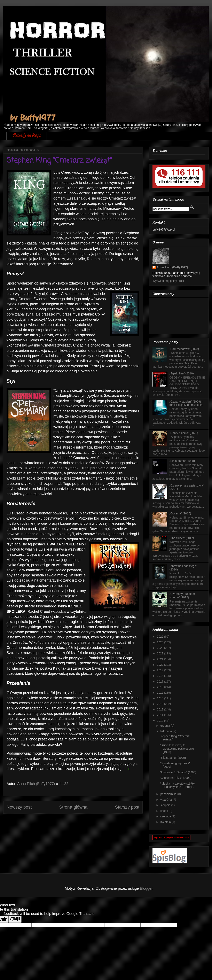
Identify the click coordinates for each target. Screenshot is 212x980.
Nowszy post (19, 807)
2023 (161, 648)
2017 (161, 682)
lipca (164, 811)
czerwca (166, 816)
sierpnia (166, 805)
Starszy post (127, 807)
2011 (161, 715)
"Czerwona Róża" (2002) (175, 778)
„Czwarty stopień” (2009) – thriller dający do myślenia (186, 403)
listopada (166, 731)
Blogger (146, 888)
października (169, 794)
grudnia (166, 726)
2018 (161, 676)
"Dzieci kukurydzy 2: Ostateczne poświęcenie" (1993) (177, 749)
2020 (161, 665)
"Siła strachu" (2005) (173, 758)
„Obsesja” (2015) (180, 513)
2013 (161, 704)
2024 (161, 642)
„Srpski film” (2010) (182, 373)
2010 (161, 721)
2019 (161, 670)
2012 (161, 709)
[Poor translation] (15, 919)
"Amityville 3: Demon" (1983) (178, 772)
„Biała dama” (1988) (182, 461)
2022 (161, 653)
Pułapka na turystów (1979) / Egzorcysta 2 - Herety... (177, 785)
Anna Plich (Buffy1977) (172, 267)
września (166, 800)
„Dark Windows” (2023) (184, 349)
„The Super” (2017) (182, 538)
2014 (161, 698)
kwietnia (166, 822)
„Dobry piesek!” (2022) (184, 433)
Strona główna (73, 807)
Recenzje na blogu (27, 136)
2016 (161, 687)
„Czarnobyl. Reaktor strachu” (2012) (182, 596)
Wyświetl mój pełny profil (168, 281)
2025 (161, 637)
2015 (161, 693)
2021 (161, 659)
